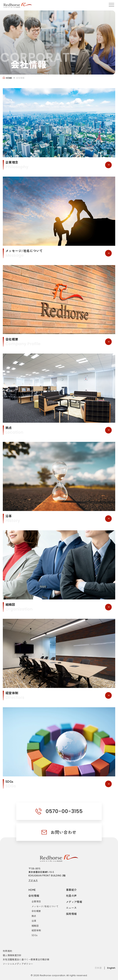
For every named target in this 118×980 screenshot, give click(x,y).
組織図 (35, 926)
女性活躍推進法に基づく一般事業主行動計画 (26, 959)
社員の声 (71, 896)
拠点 (34, 916)
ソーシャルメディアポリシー (18, 964)
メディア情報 (74, 902)
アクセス (33, 880)
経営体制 (36, 930)
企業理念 (36, 901)
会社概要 (36, 911)
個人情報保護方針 (12, 955)
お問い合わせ (64, 832)
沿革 (34, 921)
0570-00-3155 (64, 811)
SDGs (34, 935)
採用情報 (71, 914)
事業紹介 (71, 890)
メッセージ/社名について (45, 906)
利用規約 (7, 951)
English (111, 968)
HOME (32, 890)
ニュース (71, 908)
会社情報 (34, 896)
